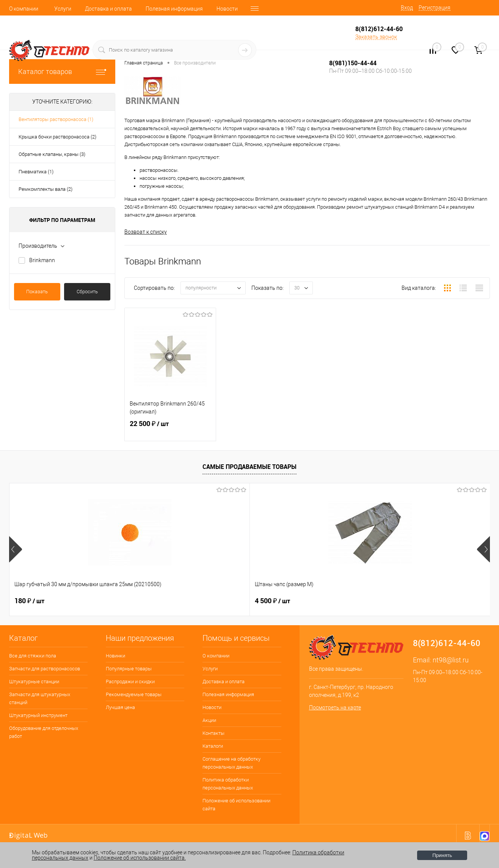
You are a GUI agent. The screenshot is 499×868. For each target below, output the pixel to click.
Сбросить (87, 292)
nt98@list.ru (451, 660)
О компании (24, 9)
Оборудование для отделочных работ (44, 732)
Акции (209, 720)
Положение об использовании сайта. (140, 858)
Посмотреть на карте (335, 708)
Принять (442, 855)
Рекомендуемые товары (134, 694)
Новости (227, 9)
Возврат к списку (146, 232)
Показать (37, 292)
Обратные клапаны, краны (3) (52, 154)
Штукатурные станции (34, 682)
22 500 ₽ (170, 430)
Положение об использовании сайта (236, 805)
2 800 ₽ (272, 601)
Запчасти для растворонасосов (45, 669)
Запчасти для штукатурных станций (40, 698)
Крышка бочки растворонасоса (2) (57, 137)
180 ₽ (29, 601)
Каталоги (213, 746)
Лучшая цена (120, 707)
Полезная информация (174, 9)
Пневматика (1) (36, 172)
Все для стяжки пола (33, 656)
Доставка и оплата (108, 9)
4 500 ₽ (152, 601)
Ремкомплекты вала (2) (46, 189)
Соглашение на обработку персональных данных (231, 763)
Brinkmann (42, 260)
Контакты (213, 733)
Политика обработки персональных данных (228, 784)
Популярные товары (129, 669)
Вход (407, 8)
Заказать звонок (376, 37)
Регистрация (435, 8)
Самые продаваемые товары (249, 467)
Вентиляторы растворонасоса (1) (56, 119)
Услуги (63, 9)
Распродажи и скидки (130, 682)
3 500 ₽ (393, 601)
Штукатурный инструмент (38, 715)
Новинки (115, 656)
